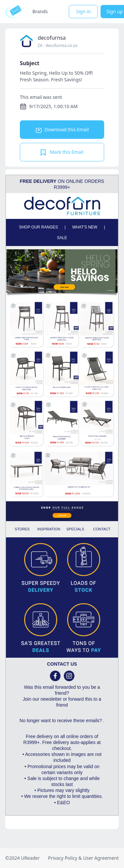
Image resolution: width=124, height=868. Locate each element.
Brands (40, 11)
